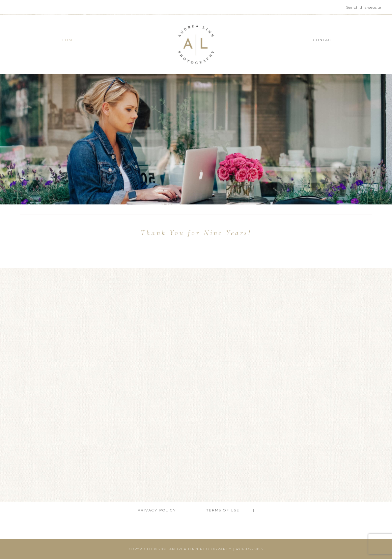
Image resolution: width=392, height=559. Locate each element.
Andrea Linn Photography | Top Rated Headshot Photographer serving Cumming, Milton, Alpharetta (196, 44)
